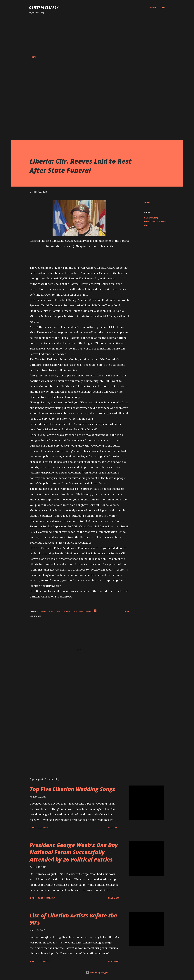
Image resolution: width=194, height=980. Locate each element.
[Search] (152, 8)
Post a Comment (47, 898)
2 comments (45, 828)
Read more (114, 828)
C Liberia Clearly (44, 7)
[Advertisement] (97, 35)
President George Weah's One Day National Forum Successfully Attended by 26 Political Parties (74, 852)
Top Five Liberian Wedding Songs (72, 789)
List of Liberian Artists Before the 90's (73, 919)
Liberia (147, 225)
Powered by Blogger (97, 972)
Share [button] (147, 202)
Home (33, 57)
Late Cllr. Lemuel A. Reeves (155, 222)
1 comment (44, 961)
